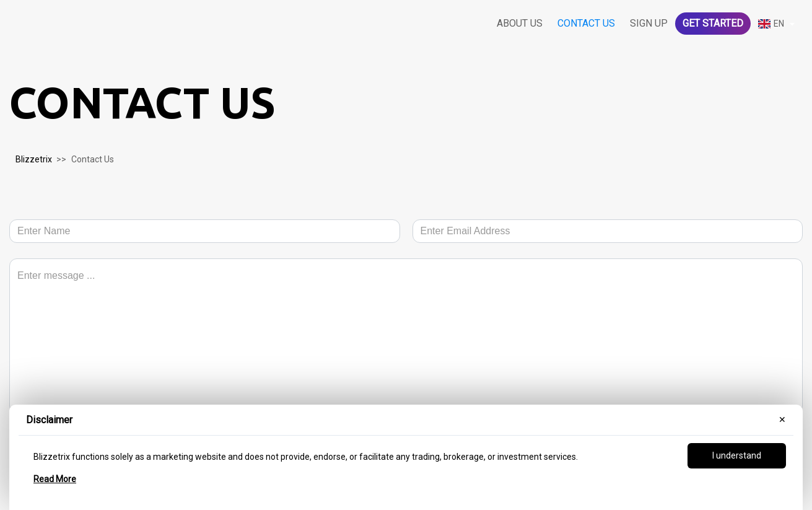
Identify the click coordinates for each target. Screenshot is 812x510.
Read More (55, 479)
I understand (737, 455)
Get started (713, 23)
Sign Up (649, 23)
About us (520, 23)
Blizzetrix (34, 159)
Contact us (586, 23)
